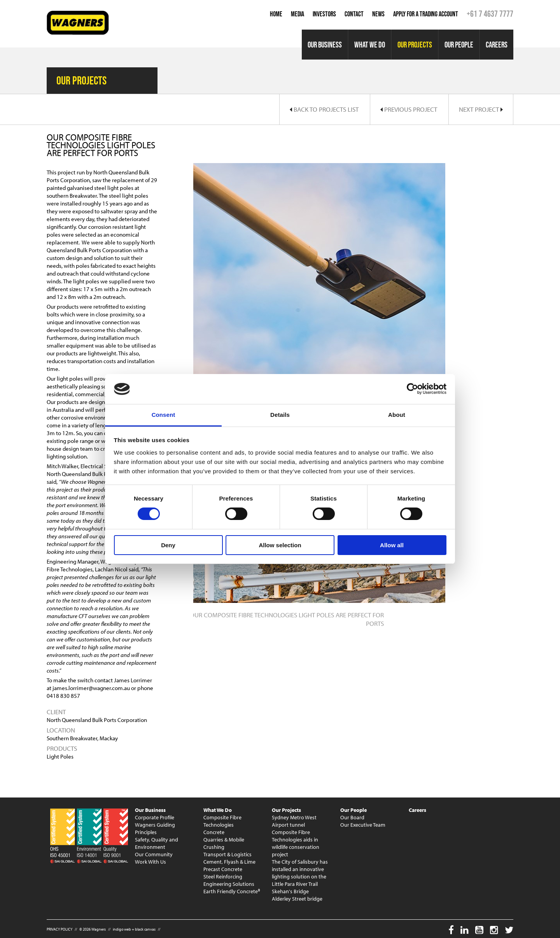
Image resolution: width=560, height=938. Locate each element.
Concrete (214, 832)
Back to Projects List (324, 109)
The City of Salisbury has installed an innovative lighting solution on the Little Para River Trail (300, 873)
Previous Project (409, 109)
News (378, 14)
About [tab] (397, 415)
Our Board (352, 817)
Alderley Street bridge (297, 899)
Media (297, 14)
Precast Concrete (223, 869)
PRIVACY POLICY (59, 929)
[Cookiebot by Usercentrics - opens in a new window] (412, 389)
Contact (354, 14)
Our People (459, 45)
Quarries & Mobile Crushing (224, 843)
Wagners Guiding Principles (155, 828)
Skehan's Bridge (290, 891)
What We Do (370, 45)
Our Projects (415, 45)
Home (276, 14)
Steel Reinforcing (223, 877)
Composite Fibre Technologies (222, 821)
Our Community (154, 854)
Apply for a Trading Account (426, 14)
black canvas (145, 929)
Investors (324, 14)
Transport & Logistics (227, 854)
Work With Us (150, 862)
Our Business (325, 45)
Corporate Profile (155, 817)
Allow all (392, 545)
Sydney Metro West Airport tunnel (294, 821)
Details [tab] (280, 415)
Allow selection (280, 545)
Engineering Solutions (229, 884)
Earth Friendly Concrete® (232, 891)
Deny (168, 545)
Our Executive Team (363, 825)
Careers (497, 45)
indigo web (122, 929)
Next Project (481, 109)
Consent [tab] (164, 415)
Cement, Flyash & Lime (229, 862)
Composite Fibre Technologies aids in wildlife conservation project (296, 843)
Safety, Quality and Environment (157, 843)
